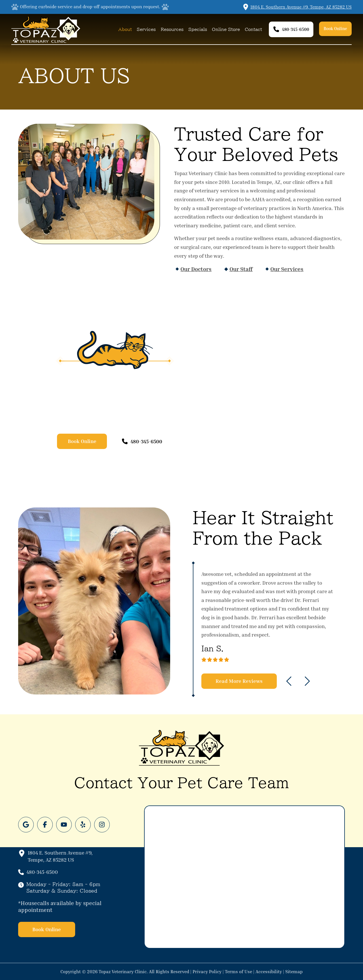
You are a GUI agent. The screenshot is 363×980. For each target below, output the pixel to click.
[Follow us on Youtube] (64, 825)
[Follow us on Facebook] (45, 825)
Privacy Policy (207, 971)
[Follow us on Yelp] (83, 825)
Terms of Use (239, 971)
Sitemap (294, 971)
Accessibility (269, 971)
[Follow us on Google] (26, 825)
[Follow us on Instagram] (102, 825)
